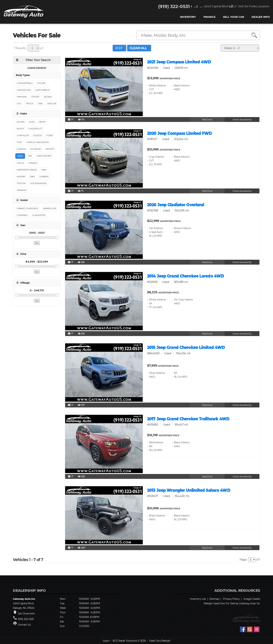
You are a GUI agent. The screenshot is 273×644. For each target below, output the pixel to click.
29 (71, 191)
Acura (21, 122)
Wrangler (50, 208)
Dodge (37, 135)
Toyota (21, 183)
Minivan (22, 97)
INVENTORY (188, 17)
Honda (21, 149)
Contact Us (24, 625)
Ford (50, 135)
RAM (32, 177)
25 (71, 262)
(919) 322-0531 (174, 7)
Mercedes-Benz (27, 170)
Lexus (20, 163)
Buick (20, 129)
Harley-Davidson (38, 142)
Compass (22, 215)
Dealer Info (261, 17)
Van (40, 104)
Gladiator (39, 215)
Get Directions (26, 614)
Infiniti (50, 149)
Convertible (25, 83)
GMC (19, 142)
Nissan (21, 177)
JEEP (119, 48)
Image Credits (252, 599)
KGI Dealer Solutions (125, 641)
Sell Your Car (233, 17)
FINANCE (209, 17)
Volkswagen (38, 183)
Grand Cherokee (28, 208)
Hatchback (42, 90)
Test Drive (207, 120)
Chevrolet (35, 129)
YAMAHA (22, 190)
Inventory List (198, 599)
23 (71, 405)
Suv (19, 104)
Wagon (52, 104)
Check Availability (242, 120)
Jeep (20, 156)
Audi (32, 122)
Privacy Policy (231, 599)
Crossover (24, 90)
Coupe (41, 83)
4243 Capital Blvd (210, 7)
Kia (30, 156)
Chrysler (23, 135)
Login (106, 641)
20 (71, 119)
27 (71, 334)
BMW (42, 122)
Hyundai (36, 149)
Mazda (33, 163)
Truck (29, 104)
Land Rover (44, 156)
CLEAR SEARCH (37, 68)
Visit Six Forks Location (249, 7)
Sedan (48, 97)
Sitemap (214, 599)
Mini (44, 170)
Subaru (44, 177)
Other (35, 97)
